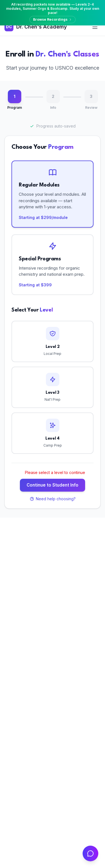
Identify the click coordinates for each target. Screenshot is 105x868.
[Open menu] (95, 27)
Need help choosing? (53, 499)
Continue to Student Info (53, 485)
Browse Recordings (53, 19)
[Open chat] (90, 853)
